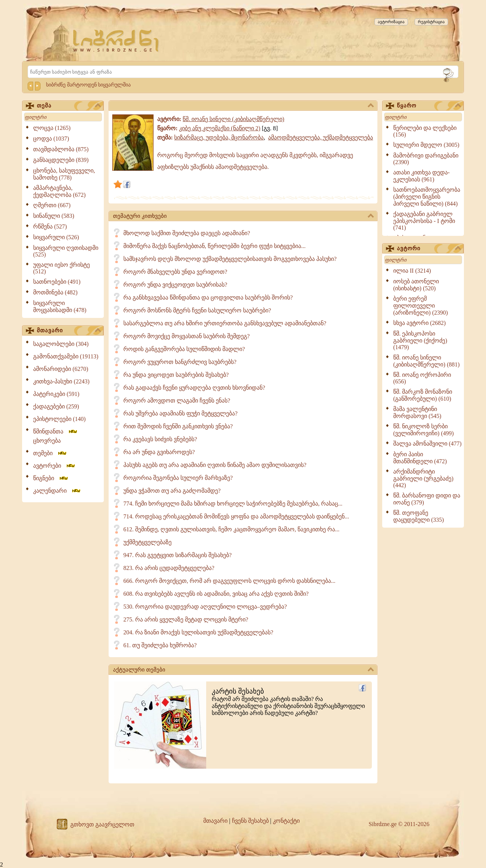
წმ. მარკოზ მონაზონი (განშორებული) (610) (423, 395)
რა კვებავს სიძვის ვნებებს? (160, 439)
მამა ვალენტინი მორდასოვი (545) (417, 412)
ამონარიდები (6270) (61, 369)
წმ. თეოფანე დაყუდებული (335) (419, 516)
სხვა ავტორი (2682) (420, 323)
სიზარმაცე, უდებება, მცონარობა (219, 137)
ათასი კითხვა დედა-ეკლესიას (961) (421, 176)
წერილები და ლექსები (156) (425, 131)
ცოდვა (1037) (51, 139)
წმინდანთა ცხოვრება (56, 436)
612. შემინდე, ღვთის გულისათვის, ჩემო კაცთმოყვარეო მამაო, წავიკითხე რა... (231, 529)
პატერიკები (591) (56, 394)
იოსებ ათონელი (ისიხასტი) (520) (416, 285)
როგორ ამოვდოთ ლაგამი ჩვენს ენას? (177, 401)
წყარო (429, 106)
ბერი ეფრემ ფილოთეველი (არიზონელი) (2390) (420, 306)
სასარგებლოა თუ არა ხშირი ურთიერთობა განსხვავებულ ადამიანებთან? (225, 323)
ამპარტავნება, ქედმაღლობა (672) (59, 191)
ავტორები (54, 466)
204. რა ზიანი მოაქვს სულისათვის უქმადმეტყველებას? (198, 632)
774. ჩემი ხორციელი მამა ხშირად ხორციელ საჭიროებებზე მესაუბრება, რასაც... (233, 504)
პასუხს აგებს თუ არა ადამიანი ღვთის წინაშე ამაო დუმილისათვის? (215, 465)
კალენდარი (57, 491)
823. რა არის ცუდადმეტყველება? (169, 568)
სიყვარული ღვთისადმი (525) (66, 251)
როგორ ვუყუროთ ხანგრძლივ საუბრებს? (180, 362)
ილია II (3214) (412, 271)
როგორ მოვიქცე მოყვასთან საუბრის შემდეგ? (186, 336)
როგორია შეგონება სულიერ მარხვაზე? (178, 478)
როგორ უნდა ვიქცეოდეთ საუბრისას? (175, 285)
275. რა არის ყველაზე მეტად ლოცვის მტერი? (186, 619)
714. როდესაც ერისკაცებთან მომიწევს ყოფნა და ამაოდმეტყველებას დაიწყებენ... (236, 516)
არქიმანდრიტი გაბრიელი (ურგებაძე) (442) (423, 478)
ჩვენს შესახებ (250, 821)
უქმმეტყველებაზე (147, 542)
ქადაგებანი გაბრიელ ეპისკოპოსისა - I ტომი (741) (424, 221)
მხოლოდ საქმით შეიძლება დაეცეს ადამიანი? (187, 233)
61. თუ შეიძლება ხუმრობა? (160, 645)
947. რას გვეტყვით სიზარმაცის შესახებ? (177, 555)
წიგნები (51, 478)
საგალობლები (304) (61, 344)
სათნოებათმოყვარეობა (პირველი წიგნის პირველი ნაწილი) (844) (427, 197)
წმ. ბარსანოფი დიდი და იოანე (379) (427, 499)
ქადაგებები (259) (56, 406)
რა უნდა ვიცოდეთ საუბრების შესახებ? (176, 375)
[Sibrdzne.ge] (117, 41)
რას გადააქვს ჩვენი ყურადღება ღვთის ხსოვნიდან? (194, 388)
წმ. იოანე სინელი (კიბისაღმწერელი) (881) (426, 361)
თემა (69, 106)
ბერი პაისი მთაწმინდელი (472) (420, 458)
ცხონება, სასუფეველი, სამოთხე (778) (64, 174)
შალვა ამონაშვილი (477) (427, 444)
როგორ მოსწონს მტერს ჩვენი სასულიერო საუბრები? (197, 310)
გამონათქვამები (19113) (66, 356)
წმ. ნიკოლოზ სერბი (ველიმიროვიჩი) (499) (423, 430)
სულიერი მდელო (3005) (426, 145)
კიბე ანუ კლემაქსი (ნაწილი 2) (220, 128)
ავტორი (429, 249)
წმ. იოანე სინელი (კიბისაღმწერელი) (233, 119)
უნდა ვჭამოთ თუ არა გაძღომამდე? (172, 491)
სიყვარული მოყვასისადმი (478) (60, 307)
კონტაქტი (286, 821)
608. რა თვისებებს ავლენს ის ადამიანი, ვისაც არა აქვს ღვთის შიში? (216, 594)
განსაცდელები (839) (61, 160)
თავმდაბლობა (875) (61, 149)
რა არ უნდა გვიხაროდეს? (159, 452)
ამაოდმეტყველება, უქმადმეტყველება (321, 137)
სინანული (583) (54, 216)
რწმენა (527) (50, 226)
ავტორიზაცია (391, 22)
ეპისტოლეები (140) (59, 419)
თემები (50, 453)
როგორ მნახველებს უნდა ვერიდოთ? (175, 272)
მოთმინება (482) (55, 292)
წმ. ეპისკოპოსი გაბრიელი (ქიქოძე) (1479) (420, 340)
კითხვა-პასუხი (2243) (61, 381)
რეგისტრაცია (431, 22)
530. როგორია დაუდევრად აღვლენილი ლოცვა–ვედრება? (205, 607)
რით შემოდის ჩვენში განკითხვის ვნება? (178, 426)
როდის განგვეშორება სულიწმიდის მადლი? (184, 349)
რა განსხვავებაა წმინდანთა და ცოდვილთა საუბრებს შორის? (208, 297)
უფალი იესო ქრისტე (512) (61, 268)
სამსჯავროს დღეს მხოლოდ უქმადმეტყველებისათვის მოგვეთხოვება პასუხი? (230, 259)
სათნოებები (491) (57, 282)
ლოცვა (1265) (52, 128)
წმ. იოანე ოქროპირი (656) (422, 378)
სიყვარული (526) (56, 237)
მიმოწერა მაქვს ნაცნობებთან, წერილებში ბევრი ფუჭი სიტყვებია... (214, 246)
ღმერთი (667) (52, 205)
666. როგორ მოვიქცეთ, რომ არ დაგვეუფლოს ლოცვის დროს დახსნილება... (229, 581)
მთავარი (69, 331)
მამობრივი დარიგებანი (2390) (426, 159)
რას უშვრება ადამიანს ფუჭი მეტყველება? (180, 413)
